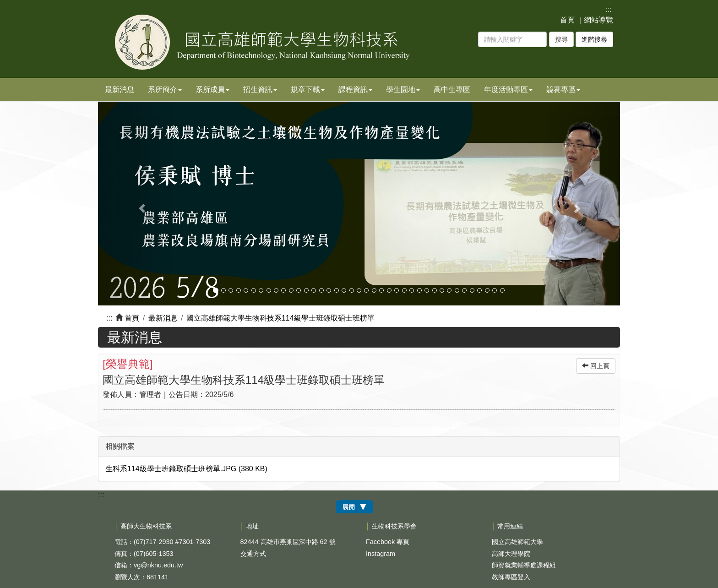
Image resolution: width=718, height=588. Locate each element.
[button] (137, 204)
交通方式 (253, 554)
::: (609, 9)
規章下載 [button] (308, 90)
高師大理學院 (511, 554)
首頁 (567, 20)
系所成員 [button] (212, 90)
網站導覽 (598, 20)
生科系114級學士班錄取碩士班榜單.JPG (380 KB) (186, 469)
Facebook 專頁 (388, 542)
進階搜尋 (594, 39)
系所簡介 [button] (165, 90)
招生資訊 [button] (260, 90)
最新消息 (120, 90)
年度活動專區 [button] (508, 90)
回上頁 (596, 366)
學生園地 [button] (403, 90)
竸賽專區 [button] (563, 90)
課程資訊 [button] (355, 90)
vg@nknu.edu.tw (158, 565)
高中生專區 (452, 90)
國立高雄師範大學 (517, 542)
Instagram (381, 554)
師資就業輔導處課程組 (524, 565)
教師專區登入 (511, 577)
